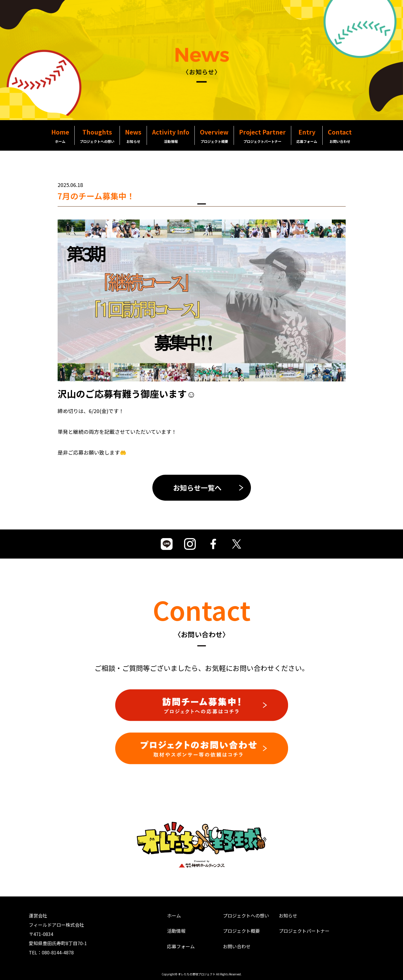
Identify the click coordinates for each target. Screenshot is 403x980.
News (133, 136)
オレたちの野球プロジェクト (197, 974)
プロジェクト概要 (241, 931)
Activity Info (171, 136)
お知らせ (288, 915)
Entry (307, 136)
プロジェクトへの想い (246, 915)
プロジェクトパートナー (304, 931)
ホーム (174, 915)
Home (60, 136)
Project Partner (262, 136)
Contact (340, 136)
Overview (214, 136)
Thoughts (97, 136)
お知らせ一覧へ (197, 488)
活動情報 (176, 931)
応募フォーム (181, 946)
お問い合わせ (237, 946)
